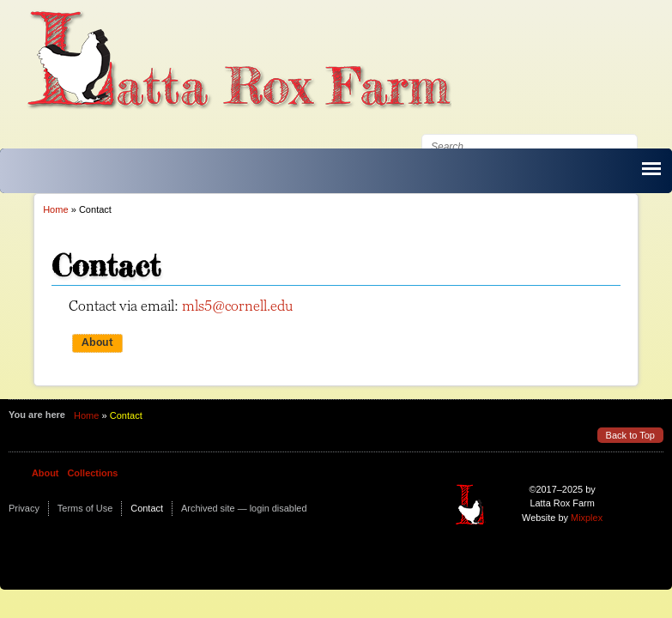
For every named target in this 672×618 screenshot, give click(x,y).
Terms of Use (85, 508)
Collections (92, 473)
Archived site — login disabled (244, 508)
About (97, 343)
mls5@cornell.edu (237, 306)
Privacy (24, 508)
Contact (147, 508)
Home (55, 209)
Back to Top (630, 435)
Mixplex (587, 518)
